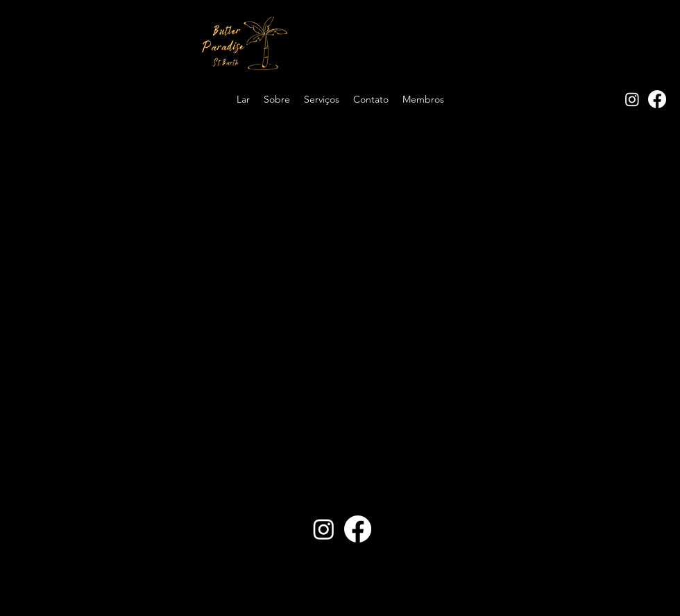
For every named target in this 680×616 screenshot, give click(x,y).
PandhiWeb (406, 595)
